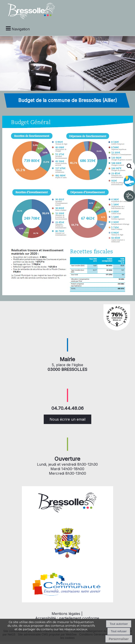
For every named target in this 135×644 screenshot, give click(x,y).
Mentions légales (66, 614)
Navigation (21, 29)
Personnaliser (119, 639)
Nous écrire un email (67, 419)
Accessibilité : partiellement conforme (67, 618)
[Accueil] (29, 11)
